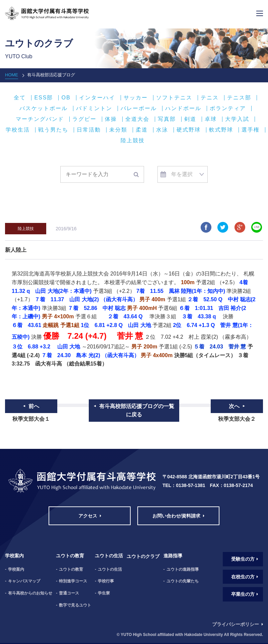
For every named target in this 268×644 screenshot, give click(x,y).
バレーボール (139, 108)
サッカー (136, 98)
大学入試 (237, 119)
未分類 (118, 130)
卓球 (211, 119)
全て (20, 98)
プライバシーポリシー (236, 624)
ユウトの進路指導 (183, 569)
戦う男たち (53, 130)
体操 (111, 119)
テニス (210, 98)
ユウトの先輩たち (183, 581)
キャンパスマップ (24, 581)
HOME (12, 75)
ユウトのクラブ (143, 556)
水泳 (162, 130)
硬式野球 (189, 130)
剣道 (190, 119)
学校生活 (18, 130)
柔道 (142, 130)
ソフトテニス (174, 98)
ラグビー (84, 119)
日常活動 (89, 130)
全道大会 (137, 119)
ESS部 (44, 98)
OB (66, 98)
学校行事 (106, 581)
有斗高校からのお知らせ (30, 593)
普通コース (69, 593)
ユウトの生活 (110, 569)
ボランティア (228, 108)
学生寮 (104, 593)
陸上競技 (133, 141)
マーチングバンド (40, 119)
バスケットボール (44, 108)
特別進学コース (73, 581)
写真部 (167, 119)
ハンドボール (183, 108)
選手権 (251, 130)
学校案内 (16, 569)
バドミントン (94, 108)
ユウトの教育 (71, 569)
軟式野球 (221, 130)
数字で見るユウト (75, 605)
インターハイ (97, 98)
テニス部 (239, 98)
